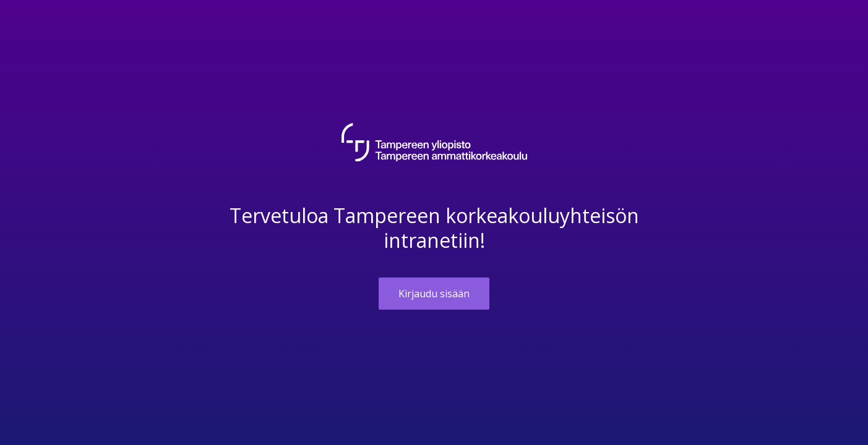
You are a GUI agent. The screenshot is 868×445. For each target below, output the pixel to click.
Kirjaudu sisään (434, 294)
